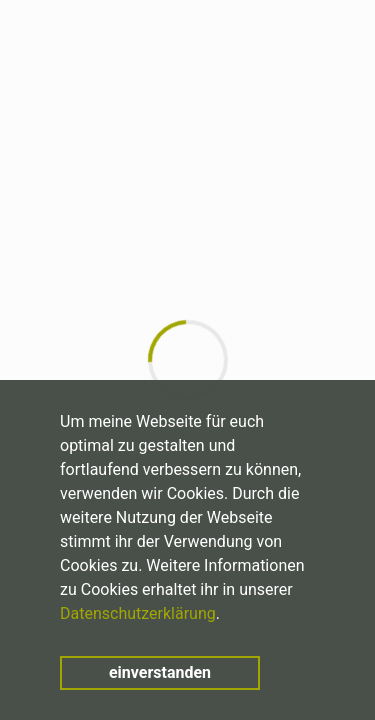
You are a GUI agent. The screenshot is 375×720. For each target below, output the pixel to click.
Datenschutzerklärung (138, 613)
